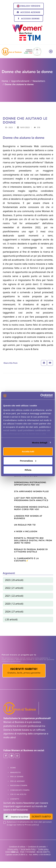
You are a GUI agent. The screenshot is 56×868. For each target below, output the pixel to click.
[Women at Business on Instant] (17, 756)
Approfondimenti (20, 81)
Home (5, 81)
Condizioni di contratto (37, 847)
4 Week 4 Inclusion (26, 531)
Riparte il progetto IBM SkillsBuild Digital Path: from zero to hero (33, 541)
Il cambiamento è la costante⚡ (26, 560)
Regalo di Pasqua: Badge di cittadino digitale (31, 551)
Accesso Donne (29, 18)
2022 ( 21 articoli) (14, 588)
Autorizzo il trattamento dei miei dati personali (30, 823)
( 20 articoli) (11, 619)
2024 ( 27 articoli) (14, 612)
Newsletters (39, 81)
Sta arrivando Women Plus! (31, 491)
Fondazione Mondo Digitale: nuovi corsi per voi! (32, 508)
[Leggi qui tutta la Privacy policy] (23, 825)
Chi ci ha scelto (18, 794)
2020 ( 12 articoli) (14, 604)
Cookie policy (43, 849)
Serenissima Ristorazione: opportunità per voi (30, 484)
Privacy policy (13, 849)
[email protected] (44, 292)
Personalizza (28, 461)
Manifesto (16, 772)
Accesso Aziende (29, 12)
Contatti (15, 799)
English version (29, 6)
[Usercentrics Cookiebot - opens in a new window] (40, 396)
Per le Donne (17, 776)
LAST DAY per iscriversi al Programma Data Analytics (31, 499)
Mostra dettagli (40, 442)
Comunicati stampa (20, 790)
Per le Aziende (17, 781)
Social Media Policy (28, 849)
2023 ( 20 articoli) (14, 580)
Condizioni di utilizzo (17, 847)
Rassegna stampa (19, 785)
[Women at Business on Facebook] (6, 756)
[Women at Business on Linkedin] (12, 756)
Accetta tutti (28, 451)
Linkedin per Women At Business (28, 517)
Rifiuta (28, 470)
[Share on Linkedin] (44, 363)
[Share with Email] (50, 363)
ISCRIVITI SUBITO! (41, 817)
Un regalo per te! (25, 525)
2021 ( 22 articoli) (14, 596)
